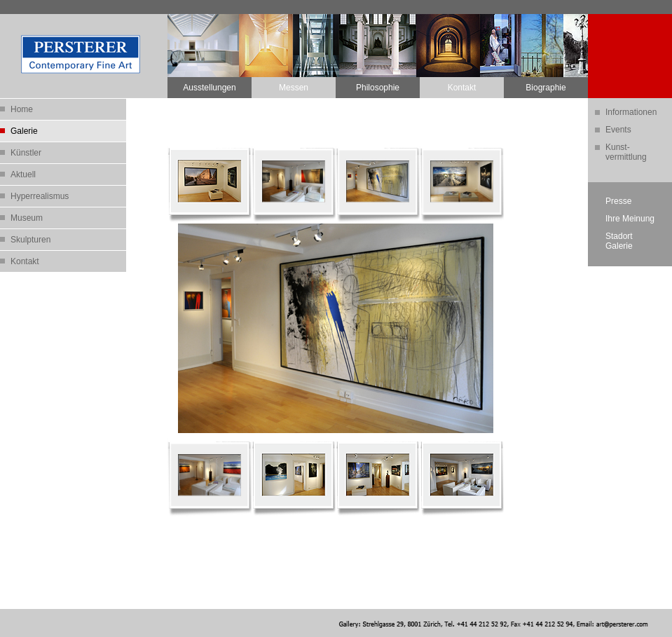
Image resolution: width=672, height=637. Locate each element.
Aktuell (23, 174)
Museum (27, 218)
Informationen (631, 112)
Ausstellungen (209, 88)
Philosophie (378, 88)
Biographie (546, 88)
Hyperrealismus (40, 196)
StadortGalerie (619, 241)
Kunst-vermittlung (626, 152)
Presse (618, 201)
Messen (294, 88)
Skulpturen (30, 240)
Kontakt (462, 88)
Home (22, 109)
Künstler (26, 153)
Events (618, 130)
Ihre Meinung (630, 219)
